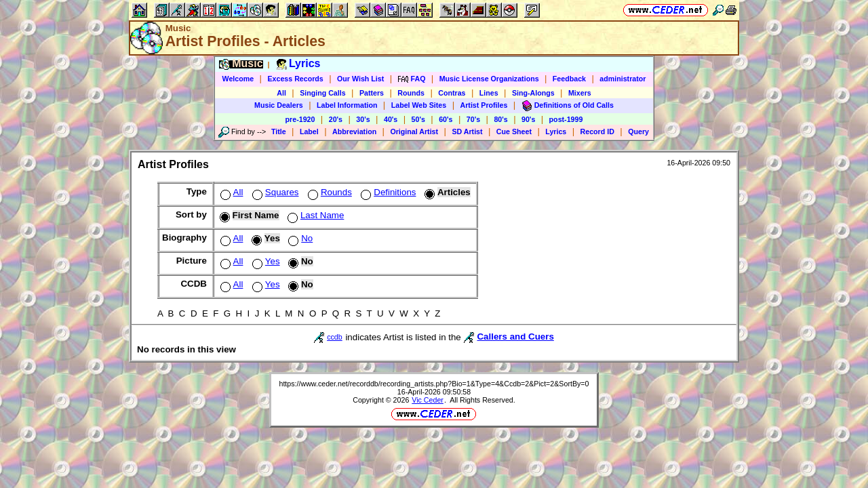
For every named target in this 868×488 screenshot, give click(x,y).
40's (391, 119)
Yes (265, 261)
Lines (489, 93)
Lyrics (556, 131)
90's (528, 119)
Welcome (238, 79)
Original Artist (414, 131)
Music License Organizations (489, 79)
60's (446, 119)
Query (638, 131)
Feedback (569, 79)
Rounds (411, 93)
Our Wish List (360, 79)
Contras (452, 93)
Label (309, 131)
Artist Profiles (484, 105)
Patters (372, 93)
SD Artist (467, 131)
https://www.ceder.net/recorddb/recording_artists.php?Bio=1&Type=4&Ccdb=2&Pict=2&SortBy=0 (434, 384)
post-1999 (566, 119)
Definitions (387, 192)
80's (500, 119)
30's (363, 119)
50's (418, 119)
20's (336, 119)
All (281, 93)
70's (473, 119)
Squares (274, 192)
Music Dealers (279, 105)
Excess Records (295, 79)
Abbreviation (354, 131)
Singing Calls (323, 93)
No (299, 238)
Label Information (347, 105)
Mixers (580, 93)
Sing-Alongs (533, 93)
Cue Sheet (514, 131)
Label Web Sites (419, 105)
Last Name (314, 215)
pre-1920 (300, 119)
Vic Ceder (428, 400)
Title (279, 131)
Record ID (597, 131)
